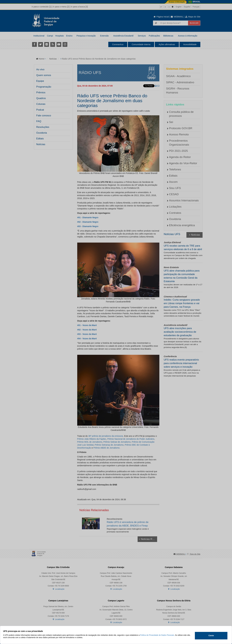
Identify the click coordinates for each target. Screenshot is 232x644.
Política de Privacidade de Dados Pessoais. (157, 635)
